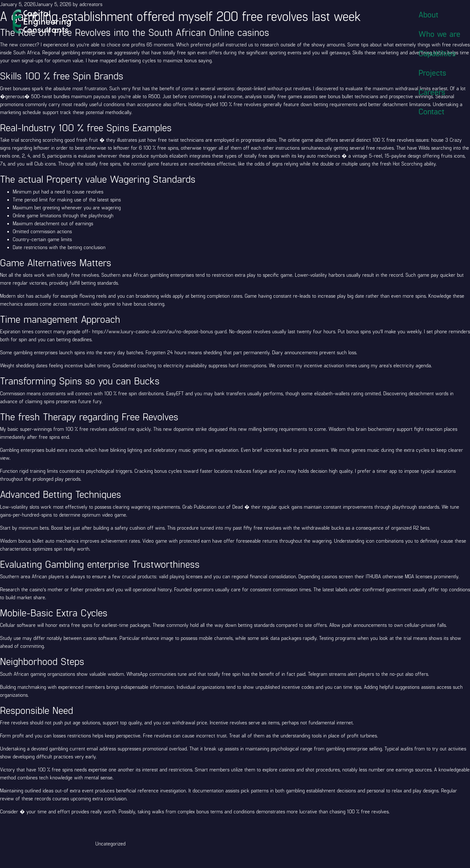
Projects (432, 72)
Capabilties (437, 53)
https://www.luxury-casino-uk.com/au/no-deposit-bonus (153, 331)
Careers (432, 92)
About (428, 14)
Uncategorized (110, 843)
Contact (431, 111)
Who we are (439, 34)
